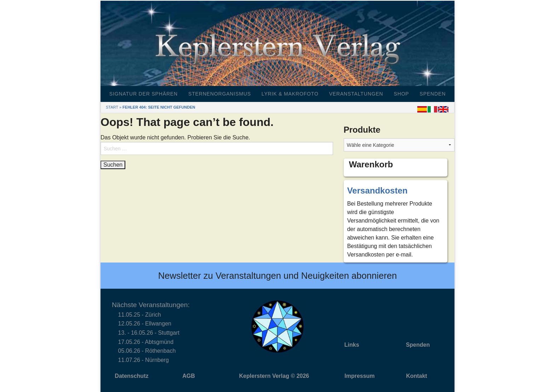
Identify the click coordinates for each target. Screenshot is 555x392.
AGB (189, 376)
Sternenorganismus (220, 94)
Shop (402, 94)
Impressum (359, 376)
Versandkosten (377, 191)
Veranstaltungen (356, 94)
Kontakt (417, 376)
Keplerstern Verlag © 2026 (274, 376)
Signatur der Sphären (144, 94)
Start (112, 107)
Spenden (433, 94)
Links (352, 345)
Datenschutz (131, 376)
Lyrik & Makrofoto (290, 94)
